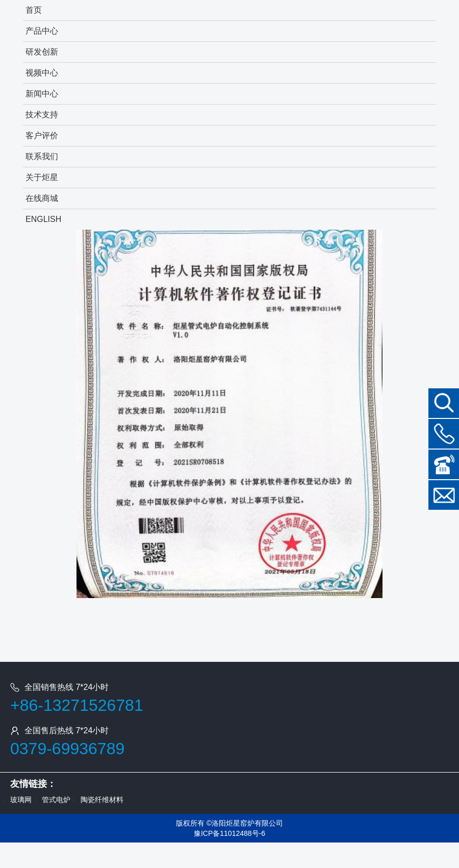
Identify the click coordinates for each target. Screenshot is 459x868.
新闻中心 (42, 94)
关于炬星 (42, 177)
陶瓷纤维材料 (102, 800)
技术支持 (42, 115)
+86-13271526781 (77, 705)
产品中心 (42, 31)
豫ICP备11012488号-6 (229, 833)
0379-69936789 (67, 749)
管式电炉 (56, 800)
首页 (34, 10)
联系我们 (42, 156)
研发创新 (42, 52)
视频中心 (42, 73)
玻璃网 (21, 800)
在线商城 (42, 198)
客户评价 (42, 135)
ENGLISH (43, 219)
